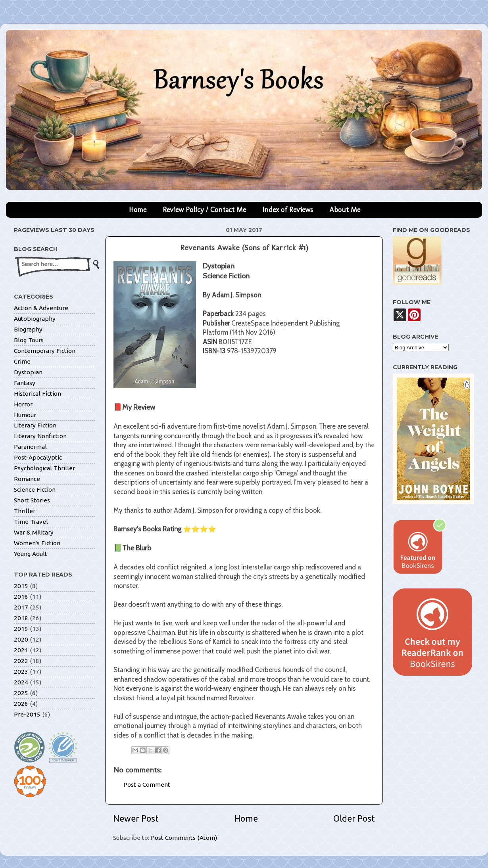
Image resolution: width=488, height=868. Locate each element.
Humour (25, 415)
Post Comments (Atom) (184, 838)
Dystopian (28, 372)
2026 (21, 704)
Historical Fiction (37, 394)
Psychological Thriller (44, 468)
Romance (27, 479)
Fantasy (25, 383)
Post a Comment (147, 785)
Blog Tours (29, 340)
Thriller (25, 511)
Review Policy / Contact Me (204, 210)
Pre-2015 (27, 714)
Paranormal (30, 447)
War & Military (34, 532)
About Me (345, 210)
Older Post (354, 818)
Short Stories (32, 500)
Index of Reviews (288, 210)
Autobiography (35, 319)
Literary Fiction (35, 425)
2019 (21, 629)
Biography (28, 329)
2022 (21, 661)
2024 (21, 682)
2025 (21, 693)
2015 (21, 586)
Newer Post (136, 818)
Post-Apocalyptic (38, 457)
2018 (21, 618)
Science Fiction (35, 490)
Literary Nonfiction (40, 436)
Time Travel (31, 522)
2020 (21, 639)
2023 (21, 672)
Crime (22, 361)
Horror (23, 404)
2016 (21, 597)
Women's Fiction (37, 543)
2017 (21, 607)
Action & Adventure (41, 308)
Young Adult (31, 554)
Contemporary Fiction (45, 351)
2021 (21, 650)
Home (138, 210)
